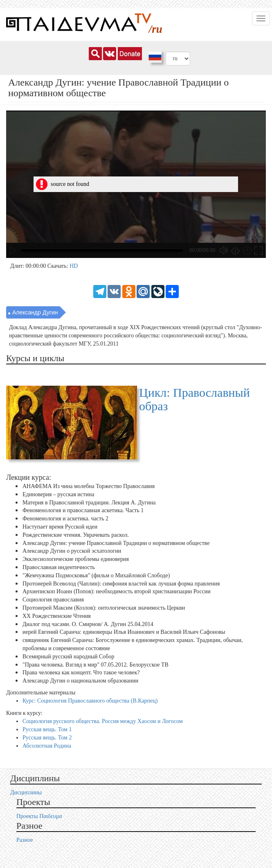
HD (74, 266)
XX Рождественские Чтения (57, 616)
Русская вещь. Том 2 (47, 738)
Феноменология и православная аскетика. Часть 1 (83, 510)
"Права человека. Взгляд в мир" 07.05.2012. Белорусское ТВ (96, 664)
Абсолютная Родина (47, 746)
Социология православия (53, 600)
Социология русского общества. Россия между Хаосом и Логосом (103, 721)
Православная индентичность (59, 567)
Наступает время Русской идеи (60, 527)
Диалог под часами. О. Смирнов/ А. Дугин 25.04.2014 (88, 624)
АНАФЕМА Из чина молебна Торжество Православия (89, 486)
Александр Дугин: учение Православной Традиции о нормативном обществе (116, 543)
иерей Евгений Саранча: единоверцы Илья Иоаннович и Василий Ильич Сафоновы (124, 632)
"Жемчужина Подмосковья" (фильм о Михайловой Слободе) (96, 575)
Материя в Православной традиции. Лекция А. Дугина (89, 503)
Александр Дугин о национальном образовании (80, 681)
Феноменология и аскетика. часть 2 (65, 519)
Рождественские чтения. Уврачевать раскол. (76, 535)
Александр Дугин (35, 312)
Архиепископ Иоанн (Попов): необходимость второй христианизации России (117, 591)
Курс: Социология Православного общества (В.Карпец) (90, 701)
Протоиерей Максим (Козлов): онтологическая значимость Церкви (104, 608)
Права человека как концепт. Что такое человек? (81, 672)
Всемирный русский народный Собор (69, 657)
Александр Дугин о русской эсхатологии (72, 551)
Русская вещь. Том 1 (47, 729)
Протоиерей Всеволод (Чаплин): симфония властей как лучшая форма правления (121, 583)
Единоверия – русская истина (58, 494)
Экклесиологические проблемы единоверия (76, 559)
